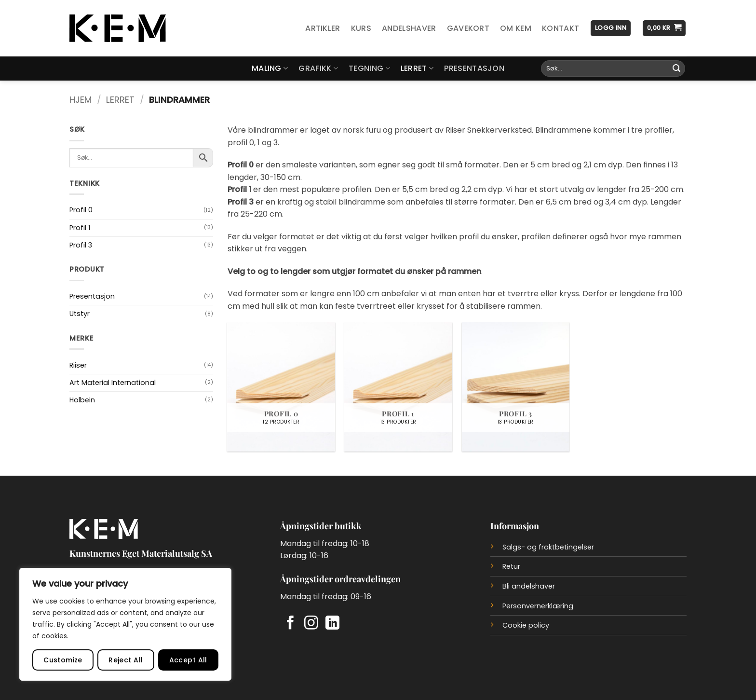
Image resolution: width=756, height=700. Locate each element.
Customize (63, 660)
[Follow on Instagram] (311, 624)
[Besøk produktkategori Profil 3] (516, 387)
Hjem (81, 100)
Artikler (323, 28)
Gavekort (468, 28)
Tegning (369, 68)
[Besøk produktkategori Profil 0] (281, 387)
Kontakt (560, 28)
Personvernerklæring (538, 606)
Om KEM (516, 28)
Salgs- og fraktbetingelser (548, 547)
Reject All (126, 660)
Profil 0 (81, 210)
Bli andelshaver (529, 586)
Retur (511, 566)
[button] (611, 28)
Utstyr (80, 314)
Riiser (78, 365)
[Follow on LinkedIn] (332, 624)
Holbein (82, 400)
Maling (270, 68)
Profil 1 (80, 228)
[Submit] (676, 69)
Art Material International (113, 383)
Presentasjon (474, 68)
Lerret (417, 68)
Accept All (188, 660)
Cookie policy (526, 625)
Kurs (361, 28)
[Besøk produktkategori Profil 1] (398, 387)
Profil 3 (81, 245)
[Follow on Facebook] (290, 624)
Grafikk (318, 68)
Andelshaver (409, 28)
